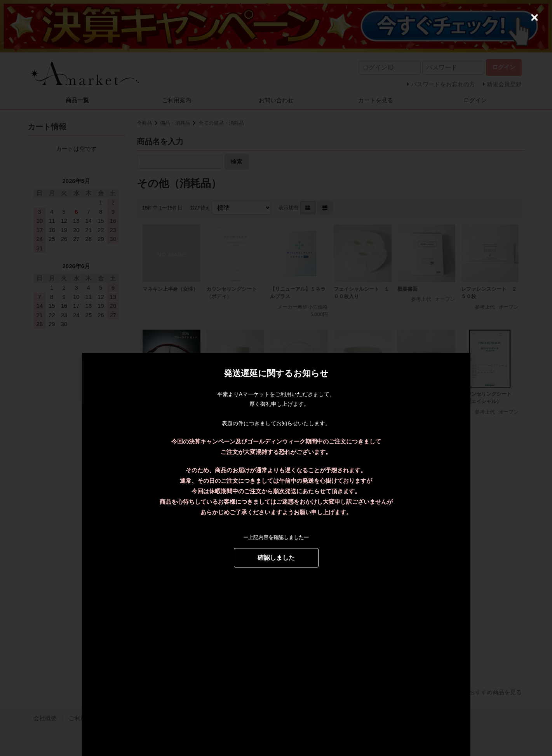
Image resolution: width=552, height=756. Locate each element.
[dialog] (276, 378)
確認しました (276, 557)
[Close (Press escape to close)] (535, 17)
